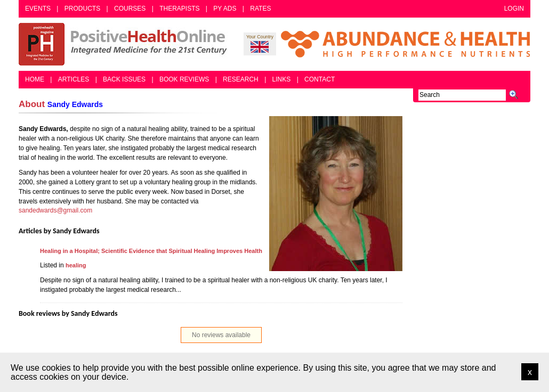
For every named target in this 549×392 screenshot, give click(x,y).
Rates (260, 9)
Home (35, 79)
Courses (130, 9)
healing (76, 265)
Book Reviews (184, 79)
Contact (320, 79)
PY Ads (225, 9)
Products (82, 9)
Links (282, 79)
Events (38, 9)
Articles (74, 79)
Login (514, 9)
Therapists (179, 9)
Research (241, 79)
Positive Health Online (125, 44)
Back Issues (124, 79)
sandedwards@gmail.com (55, 210)
